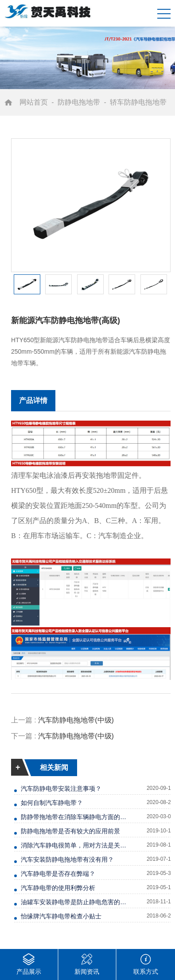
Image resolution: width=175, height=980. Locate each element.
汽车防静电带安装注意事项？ (61, 789)
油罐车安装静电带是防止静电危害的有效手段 (74, 902)
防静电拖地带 (79, 102)
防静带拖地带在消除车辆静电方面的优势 (74, 817)
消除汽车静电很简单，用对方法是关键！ (74, 845)
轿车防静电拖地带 (138, 102)
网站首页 (34, 102)
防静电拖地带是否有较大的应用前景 (70, 831)
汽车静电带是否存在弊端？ (58, 874)
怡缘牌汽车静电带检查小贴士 (61, 916)
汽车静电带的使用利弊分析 (58, 888)
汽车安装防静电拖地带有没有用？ (67, 859)
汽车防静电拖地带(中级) (76, 720)
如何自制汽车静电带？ (52, 803)
